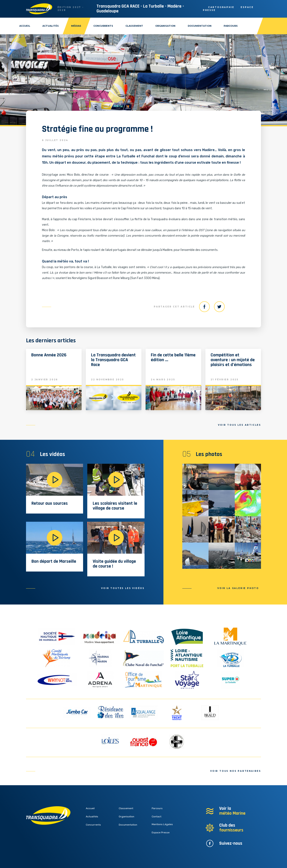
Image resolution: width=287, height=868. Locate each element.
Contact (157, 817)
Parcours (231, 26)
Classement (134, 26)
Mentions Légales (162, 824)
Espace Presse (161, 832)
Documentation (200, 26)
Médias (76, 26)
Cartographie (221, 7)
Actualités (51, 26)
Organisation (165, 26)
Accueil (25, 26)
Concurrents (103, 26)
